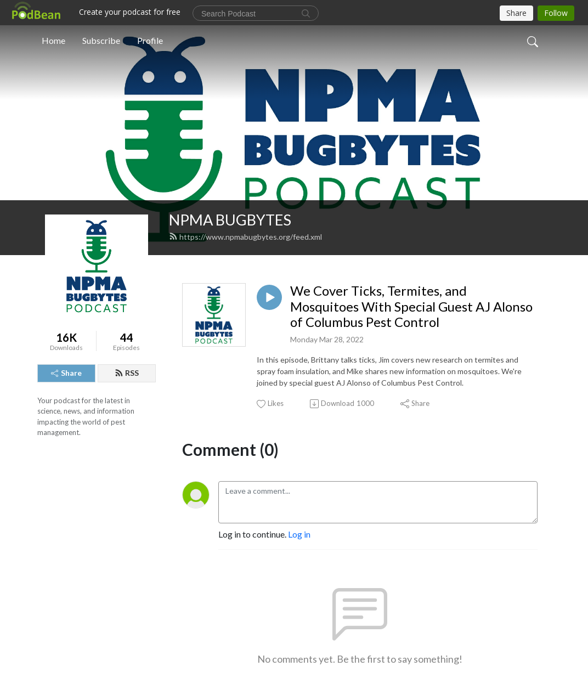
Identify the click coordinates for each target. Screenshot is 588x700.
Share (66, 373)
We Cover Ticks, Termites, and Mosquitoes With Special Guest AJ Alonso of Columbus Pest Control (411, 307)
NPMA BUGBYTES (230, 220)
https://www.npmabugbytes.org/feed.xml (245, 237)
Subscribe (101, 40)
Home (53, 40)
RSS (127, 373)
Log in (299, 534)
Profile (150, 40)
